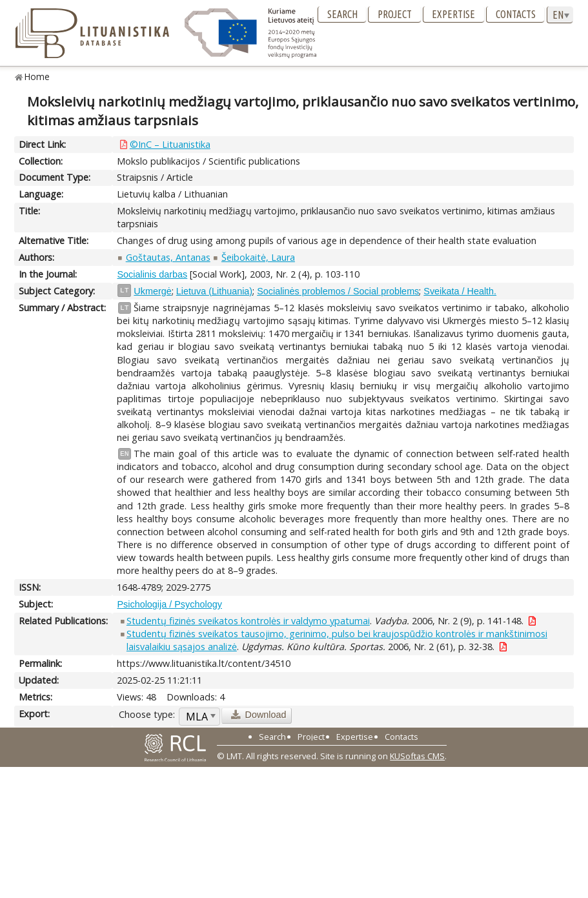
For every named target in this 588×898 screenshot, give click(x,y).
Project (395, 14)
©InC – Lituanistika (170, 144)
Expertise (453, 14)
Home (37, 77)
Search (342, 14)
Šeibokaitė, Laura (258, 257)
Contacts (516, 14)
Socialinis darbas (152, 274)
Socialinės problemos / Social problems (338, 291)
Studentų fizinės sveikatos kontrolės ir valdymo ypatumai (248, 621)
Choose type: (147, 714)
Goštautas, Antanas (168, 257)
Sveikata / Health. (460, 291)
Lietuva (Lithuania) (214, 291)
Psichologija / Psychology (169, 604)
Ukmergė (152, 291)
